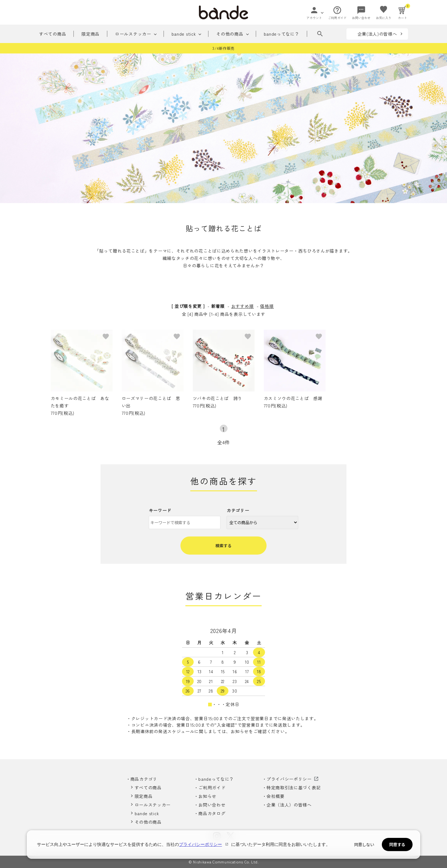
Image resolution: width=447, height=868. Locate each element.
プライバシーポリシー (289, 779)
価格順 (267, 306)
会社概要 (276, 796)
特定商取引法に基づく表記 (294, 787)
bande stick (184, 34)
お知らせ (207, 796)
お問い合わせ (212, 805)
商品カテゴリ (144, 779)
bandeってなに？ (282, 34)
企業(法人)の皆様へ (377, 34)
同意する (397, 844)
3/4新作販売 (223, 48)
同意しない (364, 844)
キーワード (160, 510)
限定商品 (91, 34)
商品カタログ (212, 813)
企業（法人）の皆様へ (289, 805)
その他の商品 (230, 34)
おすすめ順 (243, 306)
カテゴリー (238, 510)
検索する (223, 546)
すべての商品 (53, 34)
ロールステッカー (133, 34)
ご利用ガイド (212, 787)
